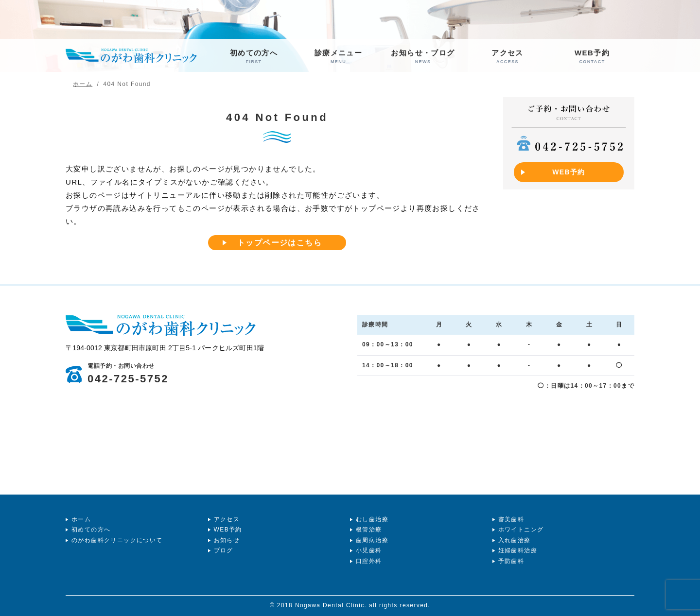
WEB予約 (592, 57)
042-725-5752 (128, 374)
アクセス (507, 57)
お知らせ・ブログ (423, 57)
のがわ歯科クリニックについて (117, 540)
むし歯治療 (372, 519)
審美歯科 (511, 519)
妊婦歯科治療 (518, 550)
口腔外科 (369, 561)
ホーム (81, 519)
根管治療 (369, 530)
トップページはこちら (280, 243)
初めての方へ (254, 57)
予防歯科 (511, 561)
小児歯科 (369, 550)
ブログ (224, 550)
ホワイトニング (521, 530)
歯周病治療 (372, 540)
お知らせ (227, 540)
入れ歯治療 (515, 540)
